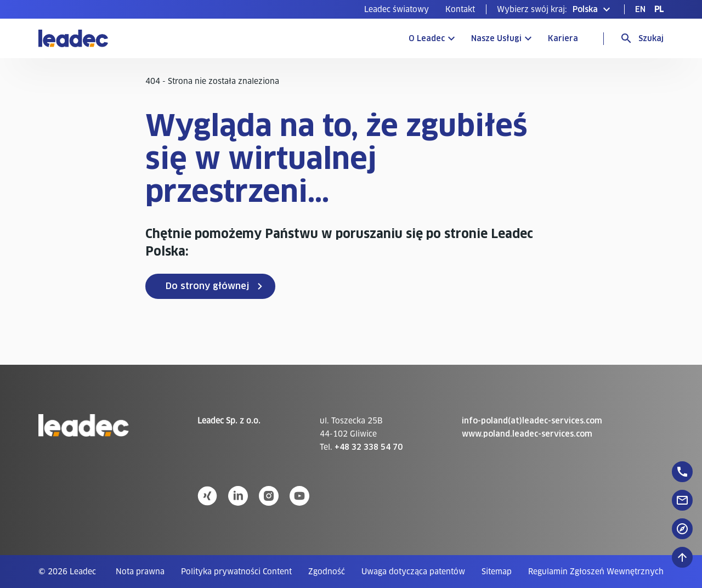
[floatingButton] (682, 472)
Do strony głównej (208, 286)
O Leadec (427, 38)
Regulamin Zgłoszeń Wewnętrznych (596, 572)
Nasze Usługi (496, 38)
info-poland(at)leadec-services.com (532, 421)
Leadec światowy (397, 9)
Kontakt (460, 9)
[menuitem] (397, 9)
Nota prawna (140, 572)
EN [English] (640, 9)
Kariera (563, 38)
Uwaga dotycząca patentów (413, 572)
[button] (555, 9)
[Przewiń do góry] (682, 557)
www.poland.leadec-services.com (527, 434)
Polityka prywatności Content (236, 572)
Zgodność (327, 572)
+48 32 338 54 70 (369, 447)
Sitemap (497, 572)
